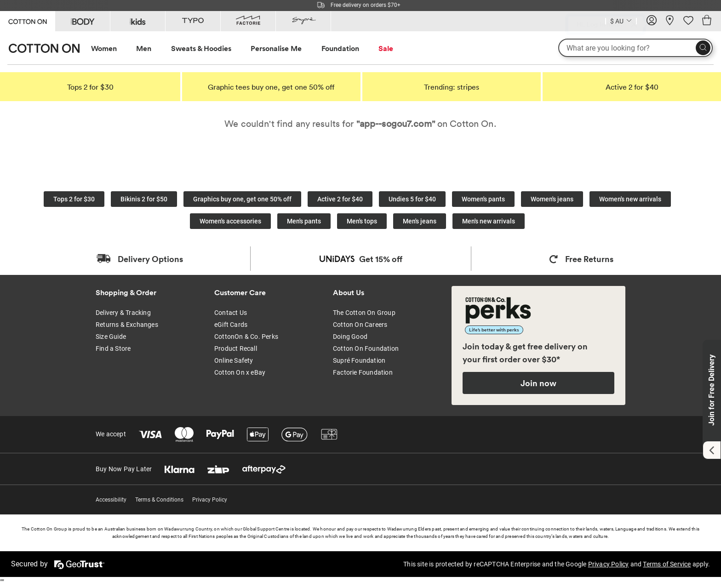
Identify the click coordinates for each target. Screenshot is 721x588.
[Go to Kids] (138, 21)
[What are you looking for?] (635, 48)
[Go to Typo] (193, 21)
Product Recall (236, 348)
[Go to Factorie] (248, 21)
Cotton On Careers (360, 325)
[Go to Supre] (303, 21)
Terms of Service (667, 564)
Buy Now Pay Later (124, 469)
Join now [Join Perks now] (538, 383)
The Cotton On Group (364, 313)
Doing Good (350, 337)
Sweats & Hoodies (201, 48)
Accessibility (111, 500)
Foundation (340, 48)
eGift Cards (231, 325)
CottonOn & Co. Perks (246, 337)
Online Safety (234, 360)
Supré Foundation (359, 360)
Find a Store (113, 348)
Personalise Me (276, 48)
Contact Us (231, 313)
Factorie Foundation (363, 372)
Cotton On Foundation (366, 348)
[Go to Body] (83, 21)
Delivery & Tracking (123, 313)
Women (104, 48)
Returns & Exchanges (127, 325)
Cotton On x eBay (240, 372)
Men (144, 48)
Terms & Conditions (159, 500)
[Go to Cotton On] (27, 20)
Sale (386, 48)
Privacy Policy (210, 500)
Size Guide (111, 337)
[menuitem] (112, 49)
